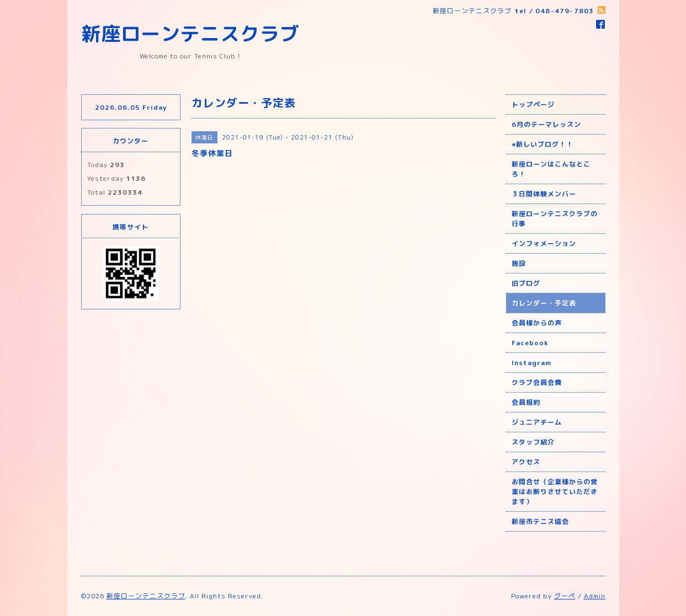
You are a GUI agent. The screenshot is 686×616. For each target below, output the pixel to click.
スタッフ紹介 (533, 442)
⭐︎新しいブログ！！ (543, 144)
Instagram (531, 363)
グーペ (565, 596)
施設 (519, 263)
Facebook (530, 343)
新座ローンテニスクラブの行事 (555, 219)
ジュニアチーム (537, 422)
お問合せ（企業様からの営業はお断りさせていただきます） (555, 492)
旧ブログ (526, 283)
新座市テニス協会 (540, 521)
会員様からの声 (537, 323)
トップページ (533, 105)
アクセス (526, 462)
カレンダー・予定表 (544, 303)
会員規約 (526, 402)
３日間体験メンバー (544, 194)
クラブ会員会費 (537, 382)
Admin (595, 596)
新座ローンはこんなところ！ (551, 169)
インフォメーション (544, 243)
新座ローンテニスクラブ (190, 33)
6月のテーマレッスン (546, 124)
